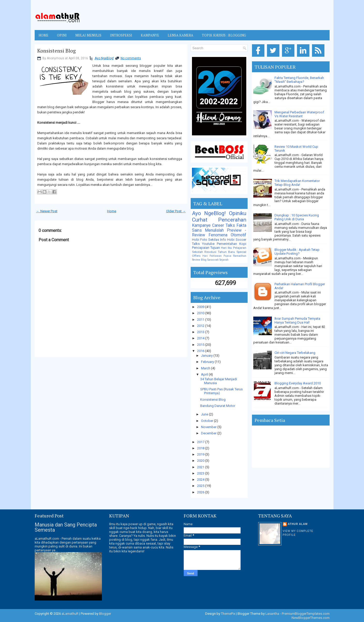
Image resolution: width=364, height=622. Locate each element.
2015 (201, 345)
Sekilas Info (217, 240)
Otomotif (239, 235)
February (208, 362)
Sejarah (224, 260)
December (209, 433)
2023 (201, 473)
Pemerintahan (227, 244)
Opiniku (238, 213)
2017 (201, 442)
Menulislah (214, 230)
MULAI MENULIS (88, 35)
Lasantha (272, 614)
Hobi (231, 240)
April (205, 374)
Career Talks (224, 225)
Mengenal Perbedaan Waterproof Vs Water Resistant (299, 114)
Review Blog (199, 260)
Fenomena (218, 235)
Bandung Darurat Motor (218, 406)
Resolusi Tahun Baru (220, 252)
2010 (201, 313)
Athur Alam (298, 524)
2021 (201, 467)
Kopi (243, 244)
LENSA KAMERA (180, 35)
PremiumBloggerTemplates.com (306, 614)
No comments (131, 58)
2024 (201, 480)
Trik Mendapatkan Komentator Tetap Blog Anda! (297, 183)
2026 (201, 492)
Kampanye (201, 225)
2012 (201, 326)
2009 (201, 307)
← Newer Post (47, 211)
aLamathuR (70, 614)
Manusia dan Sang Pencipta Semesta (66, 527)
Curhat (200, 220)
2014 (201, 338)
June (205, 414)
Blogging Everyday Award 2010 (298, 383)
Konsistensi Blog (57, 51)
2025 (201, 486)
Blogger (105, 614)
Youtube (208, 244)
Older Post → (176, 211)
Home (43, 35)
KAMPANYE (150, 35)
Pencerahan (232, 220)
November (209, 427)
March (206, 368)
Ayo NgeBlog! (104, 58)
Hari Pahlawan (212, 256)
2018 (201, 448)
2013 (201, 332)
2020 (201, 461)
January (207, 356)
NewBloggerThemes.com (311, 618)
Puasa (227, 256)
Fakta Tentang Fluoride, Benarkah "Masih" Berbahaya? (299, 80)
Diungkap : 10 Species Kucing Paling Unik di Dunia (297, 217)
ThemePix (228, 614)
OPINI (62, 35)
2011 (201, 320)
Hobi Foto (200, 240)
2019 (201, 454)
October (207, 421)
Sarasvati (213, 260)
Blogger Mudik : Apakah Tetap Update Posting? (297, 252)
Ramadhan (240, 256)
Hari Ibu (226, 248)
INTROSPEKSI (121, 35)
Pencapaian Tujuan (206, 248)
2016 (201, 351)
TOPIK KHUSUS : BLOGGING (224, 35)
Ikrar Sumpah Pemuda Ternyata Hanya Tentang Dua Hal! (297, 320)
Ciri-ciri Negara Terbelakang (295, 353)
